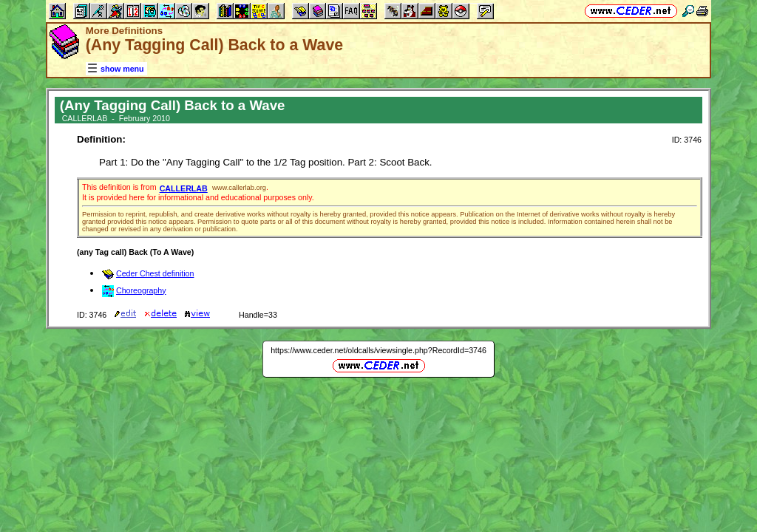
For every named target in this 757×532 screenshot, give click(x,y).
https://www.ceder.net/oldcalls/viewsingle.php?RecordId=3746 (378, 350)
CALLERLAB (184, 188)
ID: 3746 (687, 140)
